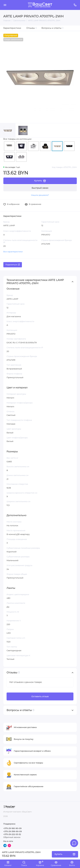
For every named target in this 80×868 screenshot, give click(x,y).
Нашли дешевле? (40, 195)
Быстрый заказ (40, 188)
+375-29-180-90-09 (12, 828)
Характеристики (12, 28)
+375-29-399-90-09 (13, 831)
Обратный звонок (12, 837)
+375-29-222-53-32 (12, 834)
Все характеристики (13, 252)
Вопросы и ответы (52, 28)
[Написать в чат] (74, 843)
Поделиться (13, 265)
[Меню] (5, 5)
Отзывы (32, 28)
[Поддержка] (75, 5)
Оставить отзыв (40, 696)
